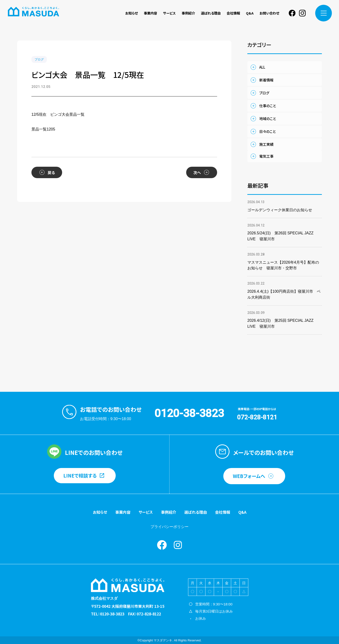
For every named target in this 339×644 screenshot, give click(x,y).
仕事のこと (268, 106)
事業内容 (150, 13)
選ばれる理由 (211, 13)
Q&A (250, 13)
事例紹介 (188, 13)
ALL (262, 67)
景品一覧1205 (43, 129)
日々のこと (267, 131)
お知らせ (132, 13)
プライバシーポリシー (169, 527)
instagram (302, 13)
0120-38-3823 (189, 413)
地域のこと (268, 118)
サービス (169, 13)
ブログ (39, 59)
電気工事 (266, 156)
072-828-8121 (257, 417)
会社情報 (233, 13)
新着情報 (266, 80)
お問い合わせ (269, 13)
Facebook (292, 13)
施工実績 (266, 144)
